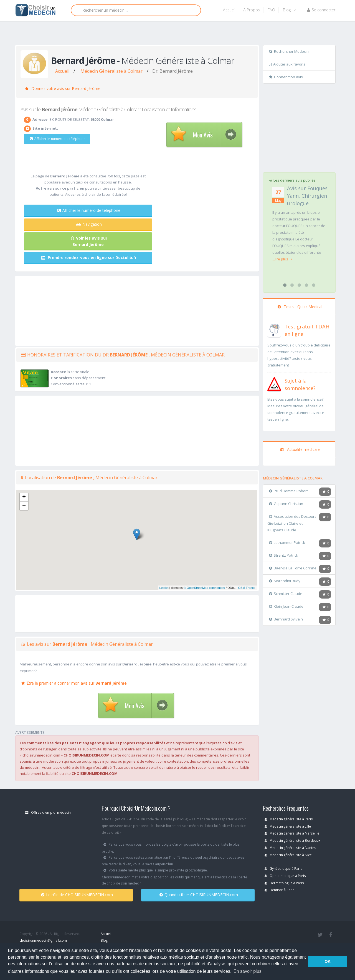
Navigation (89, 224)
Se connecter (321, 10)
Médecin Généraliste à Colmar (111, 71)
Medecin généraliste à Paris (289, 819)
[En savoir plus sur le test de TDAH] (274, 329)
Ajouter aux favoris (287, 64)
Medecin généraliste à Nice (288, 855)
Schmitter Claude (286, 594)
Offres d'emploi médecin (48, 812)
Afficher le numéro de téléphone (55, 139)
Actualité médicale (300, 449)
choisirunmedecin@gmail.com (43, 940)
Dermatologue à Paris (284, 883)
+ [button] (24, 497)
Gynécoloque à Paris (283, 868)
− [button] (24, 506)
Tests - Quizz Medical (300, 307)
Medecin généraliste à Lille (288, 826)
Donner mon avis (286, 77)
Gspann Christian (286, 504)
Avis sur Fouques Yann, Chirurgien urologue (307, 196)
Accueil (229, 10)
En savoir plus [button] (248, 971)
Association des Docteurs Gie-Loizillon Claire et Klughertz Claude (292, 523)
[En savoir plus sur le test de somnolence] (274, 383)
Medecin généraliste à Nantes (290, 848)
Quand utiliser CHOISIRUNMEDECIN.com (199, 895)
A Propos (252, 10)
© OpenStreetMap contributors (204, 588)
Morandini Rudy (285, 581)
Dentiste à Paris (280, 890)
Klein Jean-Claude (286, 606)
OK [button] (328, 961)
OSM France (247, 588)
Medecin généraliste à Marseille (292, 833)
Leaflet (164, 588)
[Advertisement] (175, 35)
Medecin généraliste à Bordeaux (292, 840)
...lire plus (282, 259)
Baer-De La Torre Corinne (293, 568)
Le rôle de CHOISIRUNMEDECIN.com (77, 895)
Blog (289, 10)
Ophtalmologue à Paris (285, 876)
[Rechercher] (136, 10)
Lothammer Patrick (287, 542)
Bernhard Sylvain (286, 619)
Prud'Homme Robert (288, 491)
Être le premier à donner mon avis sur (74, 683)
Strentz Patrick (284, 555)
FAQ (271, 10)
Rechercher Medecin (289, 51)
